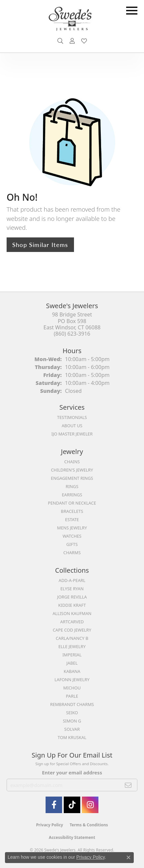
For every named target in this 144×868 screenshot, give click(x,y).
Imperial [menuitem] (72, 655)
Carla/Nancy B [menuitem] (72, 638)
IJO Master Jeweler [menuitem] (72, 434)
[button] (60, 41)
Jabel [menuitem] (72, 663)
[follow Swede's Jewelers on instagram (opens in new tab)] (90, 805)
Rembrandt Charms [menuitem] (72, 704)
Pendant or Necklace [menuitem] (72, 503)
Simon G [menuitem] (72, 721)
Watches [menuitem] (72, 536)
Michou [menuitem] (72, 688)
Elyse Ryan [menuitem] (72, 589)
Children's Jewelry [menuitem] (72, 470)
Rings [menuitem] (72, 486)
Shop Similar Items (40, 245)
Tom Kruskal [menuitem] (72, 737)
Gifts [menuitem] (72, 544)
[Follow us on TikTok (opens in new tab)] (72, 805)
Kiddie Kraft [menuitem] (72, 605)
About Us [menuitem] (72, 426)
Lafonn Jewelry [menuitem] (72, 680)
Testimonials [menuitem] (72, 417)
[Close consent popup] (128, 857)
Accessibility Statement (72, 837)
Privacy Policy (50, 825)
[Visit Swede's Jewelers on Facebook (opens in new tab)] (54, 805)
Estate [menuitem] (72, 519)
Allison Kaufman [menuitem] (72, 613)
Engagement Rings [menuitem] (72, 478)
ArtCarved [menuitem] (72, 622)
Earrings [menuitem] (72, 495)
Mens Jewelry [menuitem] (72, 528)
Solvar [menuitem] (72, 729)
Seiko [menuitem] (72, 713)
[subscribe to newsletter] (128, 785)
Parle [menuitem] (72, 696)
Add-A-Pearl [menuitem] (72, 580)
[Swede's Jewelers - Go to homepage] (72, 21)
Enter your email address (72, 772)
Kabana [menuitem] (72, 671)
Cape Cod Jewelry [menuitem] (72, 630)
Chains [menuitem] (72, 462)
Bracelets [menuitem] (72, 511)
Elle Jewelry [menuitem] (72, 646)
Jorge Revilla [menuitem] (72, 597)
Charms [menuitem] (72, 553)
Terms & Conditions (89, 825)
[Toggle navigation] (132, 11)
